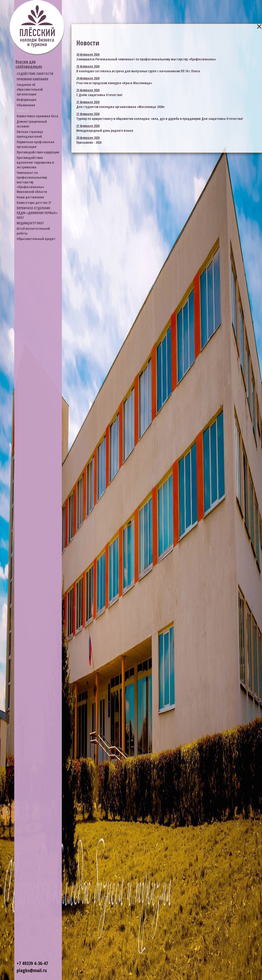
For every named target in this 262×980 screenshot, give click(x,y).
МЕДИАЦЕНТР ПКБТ (30, 223)
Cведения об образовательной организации (30, 89)
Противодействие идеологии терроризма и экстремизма (35, 162)
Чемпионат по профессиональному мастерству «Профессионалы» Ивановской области (32, 182)
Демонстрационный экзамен (32, 124)
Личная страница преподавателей (30, 134)
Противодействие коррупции (38, 152)
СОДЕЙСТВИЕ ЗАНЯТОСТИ (35, 74)
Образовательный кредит (36, 239)
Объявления (26, 105)
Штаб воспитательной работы (33, 231)
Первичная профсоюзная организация (35, 144)
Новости (23, 110)
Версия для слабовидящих (29, 64)
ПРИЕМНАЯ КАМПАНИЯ (32, 79)
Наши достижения (30, 197)
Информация (27, 100)
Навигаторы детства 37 (34, 203)
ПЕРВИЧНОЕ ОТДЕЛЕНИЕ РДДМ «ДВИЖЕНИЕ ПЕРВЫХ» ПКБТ (37, 213)
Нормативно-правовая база (37, 116)
